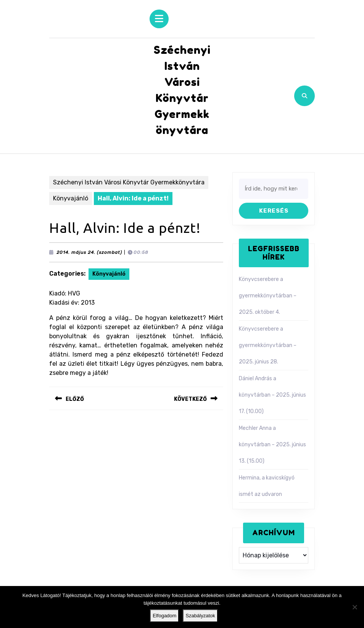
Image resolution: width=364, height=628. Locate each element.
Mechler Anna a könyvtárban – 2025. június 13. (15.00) (272, 445)
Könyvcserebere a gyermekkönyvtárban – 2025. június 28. (268, 345)
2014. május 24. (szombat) (89, 252)
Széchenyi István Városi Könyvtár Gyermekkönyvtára (129, 182)
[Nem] (354, 607)
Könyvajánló (71, 198)
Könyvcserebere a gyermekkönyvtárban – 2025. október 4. (268, 296)
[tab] (159, 19)
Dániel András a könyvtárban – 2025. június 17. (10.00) (272, 395)
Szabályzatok (200, 616)
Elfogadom (164, 616)
